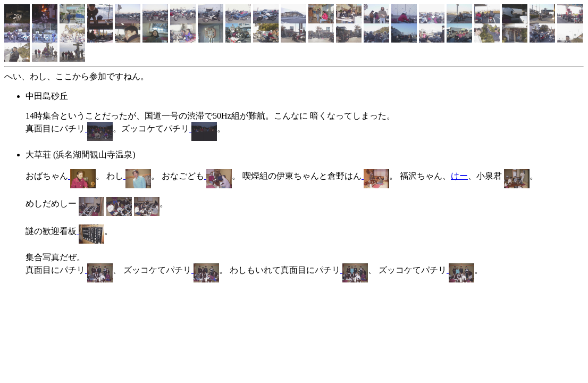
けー (459, 176)
